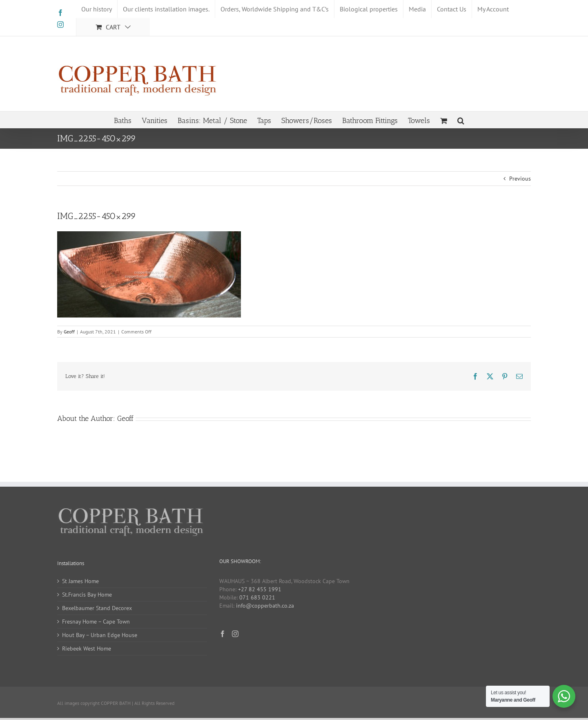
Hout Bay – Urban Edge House (100, 635)
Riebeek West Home (87, 648)
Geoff (69, 332)
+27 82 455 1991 (260, 589)
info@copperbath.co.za (265, 606)
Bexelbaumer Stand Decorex (97, 608)
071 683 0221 (257, 597)
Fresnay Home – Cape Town (96, 622)
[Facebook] (223, 634)
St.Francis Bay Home (87, 595)
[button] (461, 120)
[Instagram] (235, 634)
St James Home (80, 581)
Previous (520, 179)
